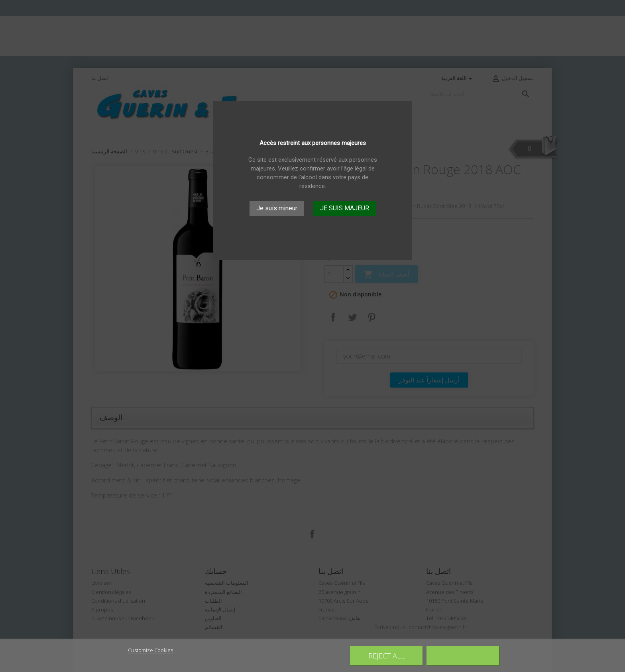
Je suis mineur (277, 208)
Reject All (387, 655)
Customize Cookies (150, 650)
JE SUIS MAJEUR (345, 208)
